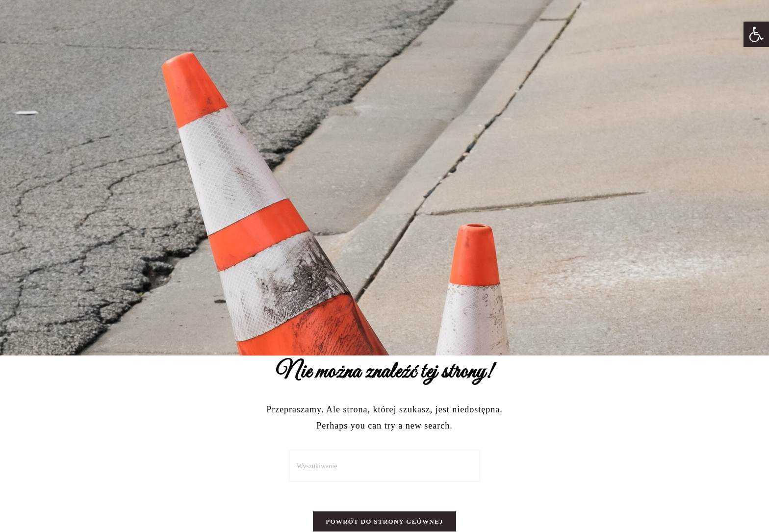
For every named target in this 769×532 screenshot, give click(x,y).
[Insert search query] (384, 466)
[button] (756, 34)
